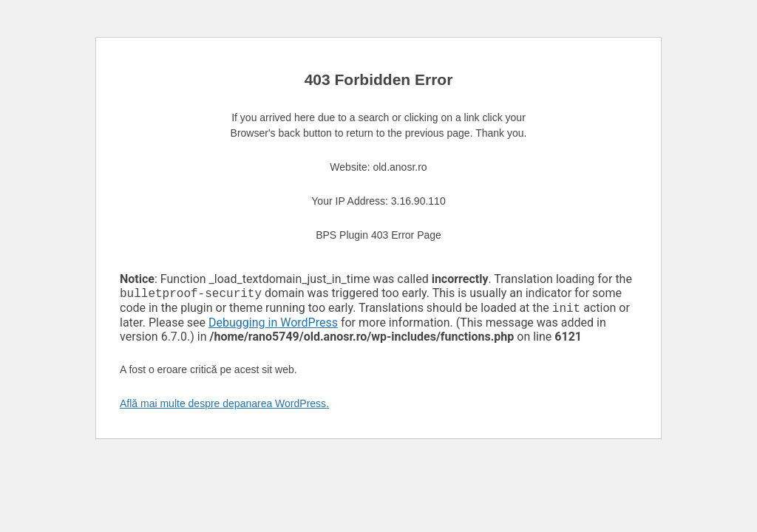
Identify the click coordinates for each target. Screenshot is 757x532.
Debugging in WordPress (273, 325)
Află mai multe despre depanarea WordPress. (224, 406)
